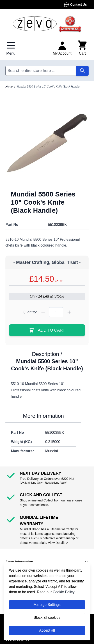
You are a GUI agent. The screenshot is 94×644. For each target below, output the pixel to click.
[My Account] (62, 48)
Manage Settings (47, 605)
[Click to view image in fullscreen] (47, 143)
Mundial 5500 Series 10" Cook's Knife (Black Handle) (49, 87)
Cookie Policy (64, 592)
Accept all (47, 630)
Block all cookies (47, 617)
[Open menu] (11, 48)
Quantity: (30, 312)
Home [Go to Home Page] (9, 87)
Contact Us (75, 5)
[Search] (82, 71)
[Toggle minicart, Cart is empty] (82, 48)
